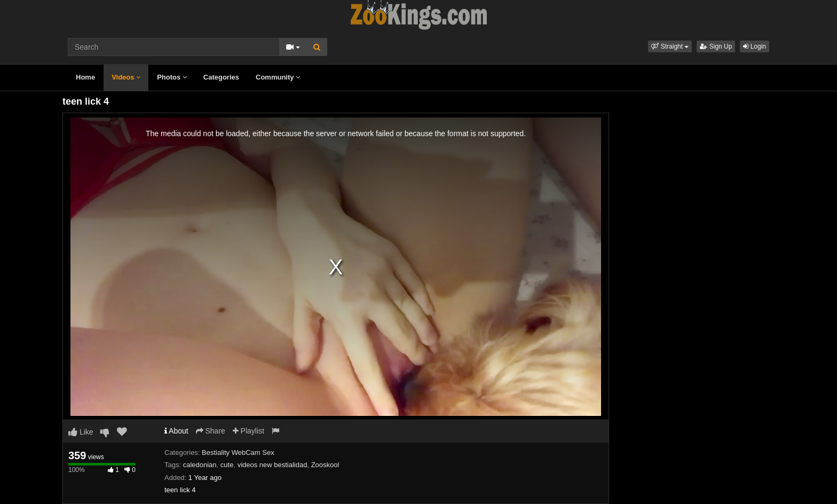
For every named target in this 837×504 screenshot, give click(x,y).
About (176, 431)
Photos (172, 77)
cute (227, 465)
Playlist (248, 431)
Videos (126, 77)
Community (278, 77)
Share (211, 431)
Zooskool (325, 465)
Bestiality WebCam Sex (238, 452)
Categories (221, 77)
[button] (670, 46)
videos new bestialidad (273, 465)
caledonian (200, 465)
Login (755, 46)
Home (85, 77)
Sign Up (716, 46)
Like (81, 432)
